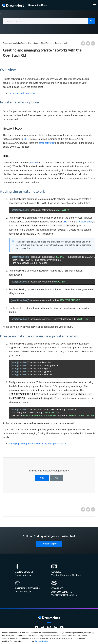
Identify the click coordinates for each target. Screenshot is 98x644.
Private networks (62, 43)
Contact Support (49, 543)
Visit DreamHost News (63, 594)
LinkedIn (93, 43)
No (56, 477)
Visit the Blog (22, 591)
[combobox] (49, 21)
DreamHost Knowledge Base (14, 43)
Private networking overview (23, 93)
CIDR (26, 139)
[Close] (93, 634)
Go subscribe (22, 574)
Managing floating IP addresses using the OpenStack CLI (38, 443)
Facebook (83, 43)
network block (85, 222)
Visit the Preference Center (65, 574)
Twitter (88, 43)
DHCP (33, 163)
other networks (46, 143)
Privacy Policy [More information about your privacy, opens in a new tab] (41, 642)
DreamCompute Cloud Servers (40, 43)
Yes (42, 477)
